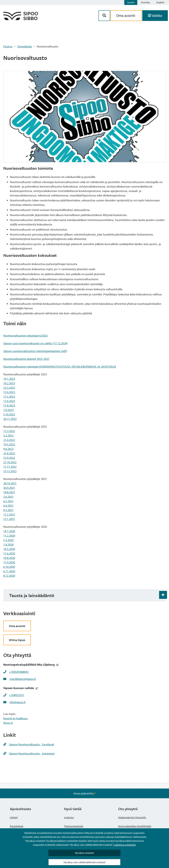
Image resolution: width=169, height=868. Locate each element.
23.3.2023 (9, 388)
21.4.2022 (9, 440)
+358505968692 (19, 672)
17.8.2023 (9, 405)
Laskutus (69, 817)
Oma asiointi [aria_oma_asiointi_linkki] (126, 16)
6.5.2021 (8, 501)
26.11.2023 (10, 419)
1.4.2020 (8, 544)
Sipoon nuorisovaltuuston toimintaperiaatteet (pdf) (35, 351)
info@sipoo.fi (17, 702)
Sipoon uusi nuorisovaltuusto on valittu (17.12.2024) (35, 343)
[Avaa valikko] (155, 16)
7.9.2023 (8, 410)
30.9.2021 (9, 488)
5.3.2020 (8, 540)
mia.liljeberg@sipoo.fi (23, 679)
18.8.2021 (9, 492)
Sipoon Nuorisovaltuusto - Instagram (29, 753)
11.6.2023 (9, 401)
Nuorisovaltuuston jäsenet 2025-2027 (26, 359)
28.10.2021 (10, 483)
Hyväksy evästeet (84, 853)
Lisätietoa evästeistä (124, 845)
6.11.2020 (9, 571)
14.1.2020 (9, 531)
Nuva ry (8, 723)
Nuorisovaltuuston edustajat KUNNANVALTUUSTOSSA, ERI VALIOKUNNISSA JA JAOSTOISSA (60, 367)
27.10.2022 (10, 462)
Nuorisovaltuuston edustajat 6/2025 (25, 336)
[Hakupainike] (104, 16)
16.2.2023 (9, 383)
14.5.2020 (9, 549)
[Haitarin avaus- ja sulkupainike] (163, 595)
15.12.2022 (10, 471)
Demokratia (25, 46)
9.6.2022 (8, 449)
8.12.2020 (9, 576)
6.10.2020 (9, 567)
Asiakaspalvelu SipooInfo (132, 817)
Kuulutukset (17, 826)
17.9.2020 (9, 562)
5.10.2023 (9, 414)
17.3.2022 (9, 431)
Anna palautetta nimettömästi (135, 826)
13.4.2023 (9, 392)
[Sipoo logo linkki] (21, 19)
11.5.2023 (9, 397)
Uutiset (14, 817)
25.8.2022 (9, 453)
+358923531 (17, 695)
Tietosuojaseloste (74, 826)
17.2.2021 (9, 514)
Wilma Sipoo (17, 640)
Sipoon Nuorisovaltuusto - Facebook (29, 744)
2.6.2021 (8, 497)
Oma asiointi (17, 626)
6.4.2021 (8, 506)
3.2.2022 (8, 435)
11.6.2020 (9, 553)
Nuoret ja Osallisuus (16, 718)
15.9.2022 (9, 458)
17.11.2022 (10, 467)
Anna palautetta (85, 793)
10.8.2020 (9, 558)
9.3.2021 (8, 510)
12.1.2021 (9, 519)
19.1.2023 (9, 379)
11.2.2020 (9, 536)
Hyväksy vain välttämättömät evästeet (84, 862)
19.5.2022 (9, 444)
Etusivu (8, 46)
